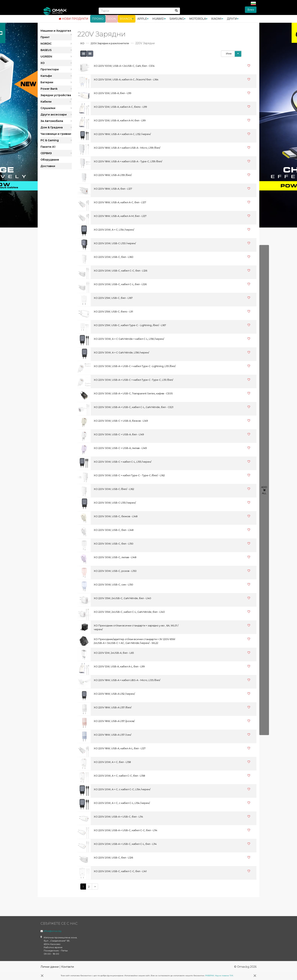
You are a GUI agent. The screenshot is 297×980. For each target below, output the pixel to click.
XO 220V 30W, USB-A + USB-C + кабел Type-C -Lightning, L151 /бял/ (135, 366)
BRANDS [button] (127, 19)
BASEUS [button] (46, 50)
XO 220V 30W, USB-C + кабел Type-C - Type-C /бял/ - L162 (129, 475)
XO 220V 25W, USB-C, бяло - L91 (113, 311)
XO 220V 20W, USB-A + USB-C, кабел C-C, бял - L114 (125, 830)
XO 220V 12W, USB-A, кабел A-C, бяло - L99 (120, 107)
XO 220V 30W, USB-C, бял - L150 (114, 544)
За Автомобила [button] (52, 121)
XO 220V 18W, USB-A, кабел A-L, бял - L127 (120, 748)
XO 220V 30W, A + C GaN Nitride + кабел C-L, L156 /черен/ (129, 339)
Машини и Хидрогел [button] (56, 31)
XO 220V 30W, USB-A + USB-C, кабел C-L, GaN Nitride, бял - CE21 (134, 407)
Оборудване (50, 160)
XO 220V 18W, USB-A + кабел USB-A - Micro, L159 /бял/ (127, 148)
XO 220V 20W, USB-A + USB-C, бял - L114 (118, 817)
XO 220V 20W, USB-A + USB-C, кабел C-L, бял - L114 (125, 844)
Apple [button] (143, 19)
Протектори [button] (50, 69)
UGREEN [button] (46, 56)
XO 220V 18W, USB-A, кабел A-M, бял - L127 (120, 216)
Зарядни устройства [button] (56, 95)
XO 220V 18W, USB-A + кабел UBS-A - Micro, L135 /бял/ (127, 680)
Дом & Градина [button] (52, 127)
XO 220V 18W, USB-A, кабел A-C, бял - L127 (120, 202)
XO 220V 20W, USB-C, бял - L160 (114, 257)
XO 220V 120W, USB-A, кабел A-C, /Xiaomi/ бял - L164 (126, 79)
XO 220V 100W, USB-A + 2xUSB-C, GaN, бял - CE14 (124, 66)
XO (82, 43)
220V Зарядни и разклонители (110, 43)
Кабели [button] (46, 102)
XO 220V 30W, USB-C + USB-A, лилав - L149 (120, 448)
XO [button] (43, 63)
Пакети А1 (48, 147)
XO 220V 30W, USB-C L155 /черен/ (115, 503)
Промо (98, 19)
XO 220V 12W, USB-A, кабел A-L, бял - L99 (119, 666)
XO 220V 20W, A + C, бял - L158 (112, 762)
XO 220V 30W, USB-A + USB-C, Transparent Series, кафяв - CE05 (133, 393)
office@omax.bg (52, 931)
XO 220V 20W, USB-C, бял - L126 (113, 858)
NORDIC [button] (46, 44)
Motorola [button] (198, 19)
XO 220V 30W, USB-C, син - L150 (113, 585)
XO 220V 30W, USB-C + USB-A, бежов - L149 (121, 421)
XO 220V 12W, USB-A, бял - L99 (113, 93)
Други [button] (233, 19)
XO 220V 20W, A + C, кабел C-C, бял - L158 (119, 776)
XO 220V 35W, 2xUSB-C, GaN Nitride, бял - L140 (122, 598)
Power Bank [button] (49, 89)
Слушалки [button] (48, 108)
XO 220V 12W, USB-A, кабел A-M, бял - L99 (120, 120)
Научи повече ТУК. (224, 976)
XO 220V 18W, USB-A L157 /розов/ (114, 721)
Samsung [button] (177, 19)
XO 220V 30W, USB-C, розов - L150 (115, 571)
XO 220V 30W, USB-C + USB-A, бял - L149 (119, 434)
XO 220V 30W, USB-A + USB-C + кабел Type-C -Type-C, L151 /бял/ (133, 380)
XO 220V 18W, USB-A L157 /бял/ (113, 707)
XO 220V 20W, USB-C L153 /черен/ (115, 243)
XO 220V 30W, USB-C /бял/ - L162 (114, 489)
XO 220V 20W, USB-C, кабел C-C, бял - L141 (120, 871)
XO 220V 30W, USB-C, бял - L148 (114, 530)
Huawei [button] (159, 19)
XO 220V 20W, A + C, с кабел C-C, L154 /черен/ (122, 789)
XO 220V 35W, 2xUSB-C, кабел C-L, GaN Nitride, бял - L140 (129, 612)
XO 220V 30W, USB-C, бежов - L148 (116, 516)
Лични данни (50, 967)
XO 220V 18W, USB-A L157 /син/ (113, 735)
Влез (251, 10)
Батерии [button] (47, 82)
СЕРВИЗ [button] (46, 153)
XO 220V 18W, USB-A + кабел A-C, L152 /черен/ (122, 134)
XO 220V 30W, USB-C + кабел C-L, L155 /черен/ (123, 462)
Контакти (68, 967)
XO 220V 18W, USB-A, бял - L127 (113, 189)
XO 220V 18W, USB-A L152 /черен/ (114, 694)
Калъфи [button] (46, 76)
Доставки (48, 166)
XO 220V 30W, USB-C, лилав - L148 (115, 557)
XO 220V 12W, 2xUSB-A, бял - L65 (114, 653)
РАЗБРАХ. (210, 976)
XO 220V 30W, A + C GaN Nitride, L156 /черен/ (121, 352)
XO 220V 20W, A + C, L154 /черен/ (114, 230)
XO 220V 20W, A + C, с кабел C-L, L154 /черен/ (122, 803)
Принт (45, 37)
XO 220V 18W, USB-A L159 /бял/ (113, 175)
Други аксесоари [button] (54, 115)
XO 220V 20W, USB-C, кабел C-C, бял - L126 (120, 271)
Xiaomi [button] (217, 19)
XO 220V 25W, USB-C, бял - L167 (113, 298)
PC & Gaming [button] (50, 140)
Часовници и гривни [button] (56, 134)
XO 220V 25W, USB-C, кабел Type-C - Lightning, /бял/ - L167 (130, 325)
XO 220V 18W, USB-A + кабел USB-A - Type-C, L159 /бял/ (128, 161)
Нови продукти (73, 19)
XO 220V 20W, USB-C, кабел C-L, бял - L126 (120, 284)
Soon (112, 19)
